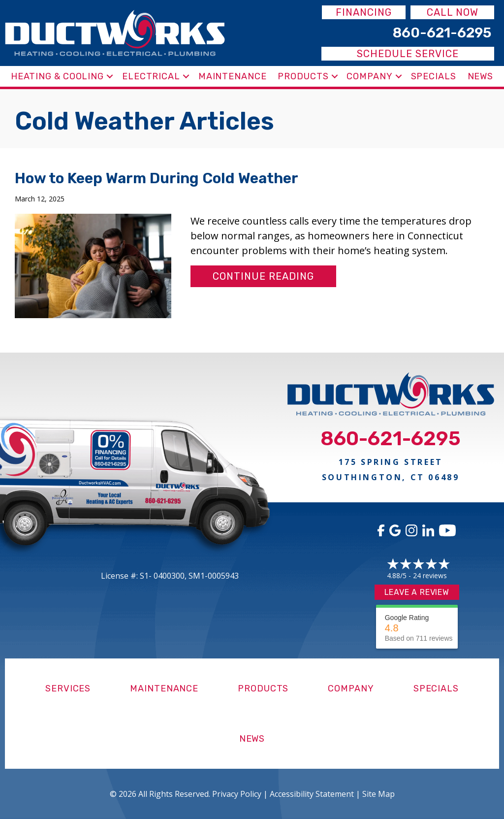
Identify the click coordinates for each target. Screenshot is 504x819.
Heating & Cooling (57, 76)
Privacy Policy (237, 794)
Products (303, 76)
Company (369, 76)
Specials (434, 76)
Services (68, 688)
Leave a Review (417, 592)
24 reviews (430, 575)
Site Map (378, 794)
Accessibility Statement (312, 794)
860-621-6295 (391, 439)
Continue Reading (263, 276)
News (481, 76)
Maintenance (233, 76)
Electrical (151, 76)
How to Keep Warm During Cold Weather (157, 178)
